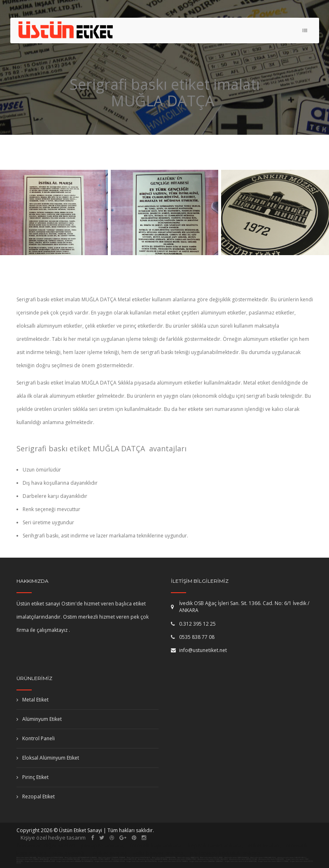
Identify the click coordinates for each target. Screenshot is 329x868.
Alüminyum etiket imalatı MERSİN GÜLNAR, (244, 859)
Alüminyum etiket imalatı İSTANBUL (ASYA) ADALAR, (33, 859)
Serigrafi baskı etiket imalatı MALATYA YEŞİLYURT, (40, 861)
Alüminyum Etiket (39, 719)
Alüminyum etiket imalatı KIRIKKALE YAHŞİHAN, (65, 859)
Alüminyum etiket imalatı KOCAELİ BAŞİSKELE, (213, 859)
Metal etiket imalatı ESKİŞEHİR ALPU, (139, 858)
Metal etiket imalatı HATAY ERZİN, (188, 858)
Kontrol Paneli (36, 738)
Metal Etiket (33, 700)
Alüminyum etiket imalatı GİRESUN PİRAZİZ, (292, 858)
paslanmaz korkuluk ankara (225, 853)
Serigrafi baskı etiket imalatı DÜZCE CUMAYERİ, (173, 861)
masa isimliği (69, 853)
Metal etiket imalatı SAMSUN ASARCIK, (237, 858)
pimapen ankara (102, 845)
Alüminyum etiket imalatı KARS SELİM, (124, 859)
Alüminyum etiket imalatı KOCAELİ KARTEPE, (96, 859)
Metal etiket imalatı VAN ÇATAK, (27, 858)
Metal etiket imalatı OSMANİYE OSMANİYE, (112, 858)
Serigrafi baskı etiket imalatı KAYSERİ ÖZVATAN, (273, 861)
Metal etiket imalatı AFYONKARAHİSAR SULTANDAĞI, (81, 858)
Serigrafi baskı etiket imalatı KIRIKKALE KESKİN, (110, 861)
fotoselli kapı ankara (155, 845)
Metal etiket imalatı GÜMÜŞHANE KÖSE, (263, 858)
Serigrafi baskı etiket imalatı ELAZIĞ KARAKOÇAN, (241, 861)
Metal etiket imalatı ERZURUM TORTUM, (51, 858)
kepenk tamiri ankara (215, 845)
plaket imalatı (109, 853)
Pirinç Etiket (33, 777)
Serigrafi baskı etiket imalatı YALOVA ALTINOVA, (142, 861)
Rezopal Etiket (36, 796)
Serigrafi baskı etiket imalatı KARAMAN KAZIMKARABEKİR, (75, 861)
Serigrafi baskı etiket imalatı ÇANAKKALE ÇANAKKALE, (206, 861)
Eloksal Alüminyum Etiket (48, 758)
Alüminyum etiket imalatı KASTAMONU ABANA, (153, 859)
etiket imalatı (264, 845)
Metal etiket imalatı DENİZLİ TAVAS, (212, 858)
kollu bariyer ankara (158, 853)
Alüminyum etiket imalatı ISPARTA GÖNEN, (183, 859)
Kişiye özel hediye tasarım (53, 838)
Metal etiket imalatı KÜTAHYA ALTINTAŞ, (164, 858)
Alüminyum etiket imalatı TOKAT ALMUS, (272, 859)
